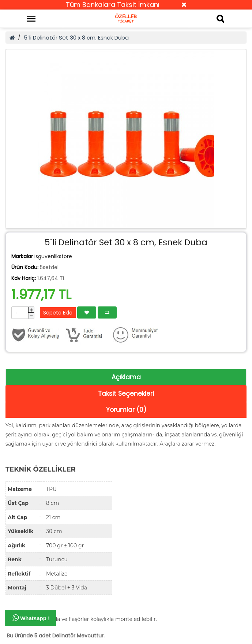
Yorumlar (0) (126, 410)
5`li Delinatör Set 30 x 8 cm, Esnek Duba (76, 38)
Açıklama (126, 377)
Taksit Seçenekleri (126, 394)
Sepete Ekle (58, 313)
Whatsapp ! (31, 618)
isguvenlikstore (53, 256)
